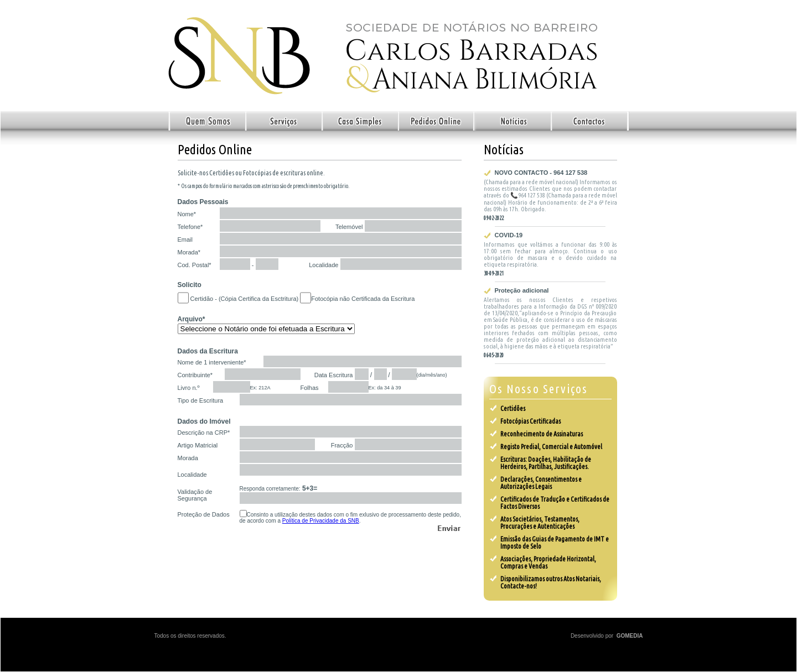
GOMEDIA (630, 636)
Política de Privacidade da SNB (321, 521)
